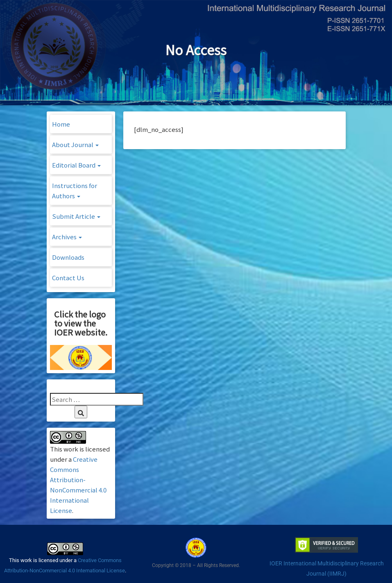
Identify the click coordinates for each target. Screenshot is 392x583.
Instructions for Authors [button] (75, 191)
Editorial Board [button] (76, 165)
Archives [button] (67, 237)
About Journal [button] (75, 144)
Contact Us (68, 278)
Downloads (68, 257)
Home (61, 124)
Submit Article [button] (76, 216)
